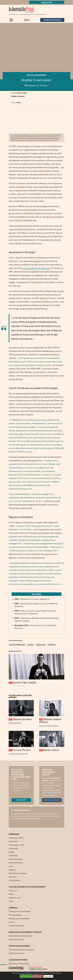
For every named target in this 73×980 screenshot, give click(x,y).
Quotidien (13, 877)
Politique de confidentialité (19, 919)
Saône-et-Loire (15, 898)
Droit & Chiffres (15, 880)
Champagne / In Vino (16, 845)
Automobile (13, 855)
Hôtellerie (41, 645)
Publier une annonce (16, 939)
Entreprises (13, 841)
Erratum (12, 922)
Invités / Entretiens (37, 75)
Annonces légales (52, 800)
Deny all (38, 976)
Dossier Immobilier (16, 859)
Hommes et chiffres (16, 838)
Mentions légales (15, 915)
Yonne (11, 901)
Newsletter (47, 2)
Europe (12, 852)
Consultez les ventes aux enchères (22, 950)
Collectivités (14, 848)
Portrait (52, 645)
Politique (12, 870)
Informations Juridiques (18, 873)
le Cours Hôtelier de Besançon (36, 268)
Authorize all (26, 976)
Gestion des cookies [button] (16, 926)
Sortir (11, 866)
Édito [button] (27, 20)
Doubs (31, 645)
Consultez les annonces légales (20, 936)
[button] (11, 20)
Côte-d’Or (13, 891)
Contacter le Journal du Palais (20, 911)
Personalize (48, 976)
